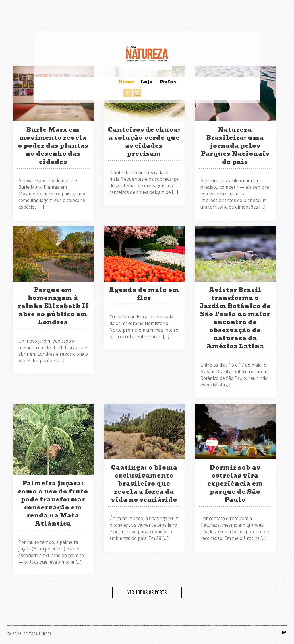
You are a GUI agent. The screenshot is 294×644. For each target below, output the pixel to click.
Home (126, 82)
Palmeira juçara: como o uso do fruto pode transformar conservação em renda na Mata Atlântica (53, 503)
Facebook (128, 93)
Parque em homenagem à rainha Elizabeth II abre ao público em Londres (53, 306)
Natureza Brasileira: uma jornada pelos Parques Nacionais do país (235, 146)
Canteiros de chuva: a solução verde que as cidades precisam (144, 142)
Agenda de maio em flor (144, 294)
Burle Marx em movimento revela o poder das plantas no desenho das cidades (53, 146)
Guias (168, 82)
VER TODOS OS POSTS (147, 592)
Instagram (137, 93)
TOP (284, 632)
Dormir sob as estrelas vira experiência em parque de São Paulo (235, 484)
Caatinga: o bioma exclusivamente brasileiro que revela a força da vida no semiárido (144, 484)
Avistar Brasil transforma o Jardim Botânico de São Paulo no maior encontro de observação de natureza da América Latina (235, 318)
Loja (147, 82)
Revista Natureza (147, 53)
